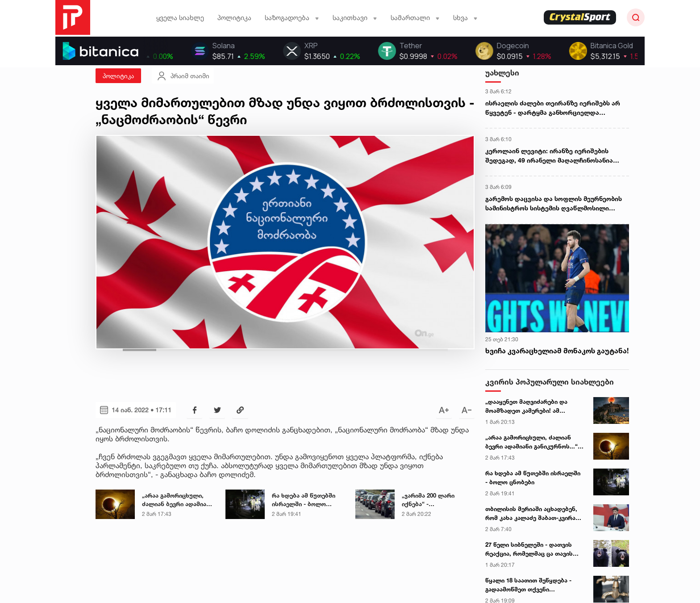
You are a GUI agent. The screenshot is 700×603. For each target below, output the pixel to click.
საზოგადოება (292, 18)
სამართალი (415, 18)
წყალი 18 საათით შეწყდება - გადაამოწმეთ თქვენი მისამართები (528, 585)
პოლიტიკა (234, 18)
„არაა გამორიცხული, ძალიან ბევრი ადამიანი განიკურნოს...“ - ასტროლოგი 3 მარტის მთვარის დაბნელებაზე (533, 442)
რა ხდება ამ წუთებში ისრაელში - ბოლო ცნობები (533, 477)
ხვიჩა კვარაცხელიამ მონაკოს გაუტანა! (557, 351)
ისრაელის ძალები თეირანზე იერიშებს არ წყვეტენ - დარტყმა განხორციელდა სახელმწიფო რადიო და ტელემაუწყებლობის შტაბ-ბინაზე (557, 108)
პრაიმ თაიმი (183, 76)
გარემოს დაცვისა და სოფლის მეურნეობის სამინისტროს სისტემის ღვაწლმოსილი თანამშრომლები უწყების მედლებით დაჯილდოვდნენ (554, 204)
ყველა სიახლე (180, 18)
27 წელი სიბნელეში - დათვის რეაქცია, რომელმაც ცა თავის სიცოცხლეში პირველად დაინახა (533, 549)
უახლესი (502, 73)
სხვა (465, 18)
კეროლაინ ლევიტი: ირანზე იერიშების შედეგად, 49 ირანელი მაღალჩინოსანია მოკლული (549, 156)
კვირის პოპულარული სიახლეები (550, 382)
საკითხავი (355, 18)
